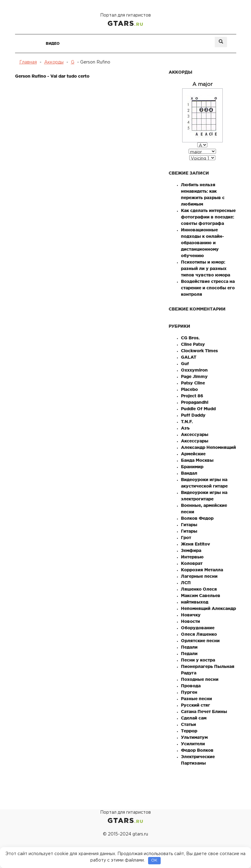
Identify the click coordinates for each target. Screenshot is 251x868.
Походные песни (200, 679)
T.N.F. (187, 422)
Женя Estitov (196, 544)
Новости (190, 621)
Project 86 (192, 396)
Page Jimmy (194, 376)
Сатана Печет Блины (204, 712)
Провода (191, 686)
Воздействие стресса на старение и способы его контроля (208, 288)
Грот (186, 538)
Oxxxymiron (194, 370)
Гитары (189, 525)
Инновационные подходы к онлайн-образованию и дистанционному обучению (202, 243)
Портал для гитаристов (126, 21)
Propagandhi (195, 402)
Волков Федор (197, 518)
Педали (189, 647)
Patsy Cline (193, 383)
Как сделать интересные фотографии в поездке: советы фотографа (208, 217)
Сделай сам (194, 718)
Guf (185, 364)
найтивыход (195, 602)
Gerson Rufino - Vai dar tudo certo (52, 76)
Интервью (192, 557)
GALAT (189, 357)
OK (154, 860)
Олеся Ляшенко (199, 634)
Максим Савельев (201, 596)
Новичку (191, 615)
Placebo (189, 389)
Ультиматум (194, 737)
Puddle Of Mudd (198, 409)
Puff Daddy (193, 415)
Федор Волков (197, 750)
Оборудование (198, 628)
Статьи (188, 724)
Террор (189, 731)
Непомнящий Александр (208, 608)
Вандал (189, 473)
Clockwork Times (199, 351)
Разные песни (196, 699)
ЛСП (186, 583)
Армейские (193, 454)
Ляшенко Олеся (199, 589)
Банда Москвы (197, 460)
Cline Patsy (193, 344)
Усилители (193, 744)
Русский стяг (196, 705)
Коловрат (192, 563)
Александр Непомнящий (208, 447)
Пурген (189, 692)
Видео (53, 43)
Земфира (191, 550)
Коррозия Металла (202, 570)
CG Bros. (190, 338)
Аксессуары (195, 434)
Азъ (185, 428)
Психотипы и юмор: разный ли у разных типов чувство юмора (206, 268)
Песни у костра (198, 660)
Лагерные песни (199, 576)
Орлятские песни (200, 641)
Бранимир (192, 467)
